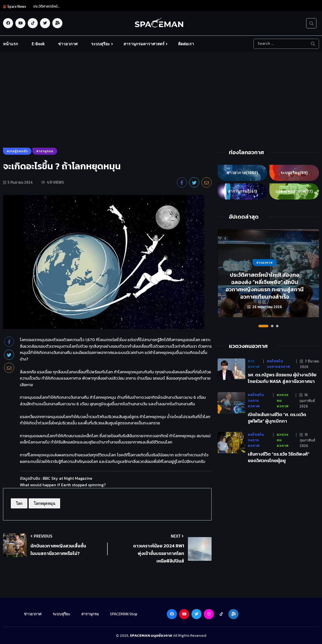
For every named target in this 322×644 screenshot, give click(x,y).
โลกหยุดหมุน (44, 503)
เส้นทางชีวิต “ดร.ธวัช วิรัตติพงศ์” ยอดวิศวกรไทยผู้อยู (279, 457)
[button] (263, 326)
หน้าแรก (11, 44)
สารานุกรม (243, 191)
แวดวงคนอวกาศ (294, 191)
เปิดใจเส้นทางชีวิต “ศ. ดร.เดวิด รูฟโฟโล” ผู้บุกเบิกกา (277, 418)
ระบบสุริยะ (100, 44)
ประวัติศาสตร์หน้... (46, 6)
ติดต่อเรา (186, 44)
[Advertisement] (161, 110)
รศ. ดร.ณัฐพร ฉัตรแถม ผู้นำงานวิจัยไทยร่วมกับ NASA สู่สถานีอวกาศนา (282, 378)
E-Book (38, 44)
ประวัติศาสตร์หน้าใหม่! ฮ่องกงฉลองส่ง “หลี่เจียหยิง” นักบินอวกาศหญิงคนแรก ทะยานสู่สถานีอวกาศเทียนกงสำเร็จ (265, 286)
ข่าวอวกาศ (68, 44)
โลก (19, 503)
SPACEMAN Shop (124, 614)
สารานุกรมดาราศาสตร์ (144, 44)
